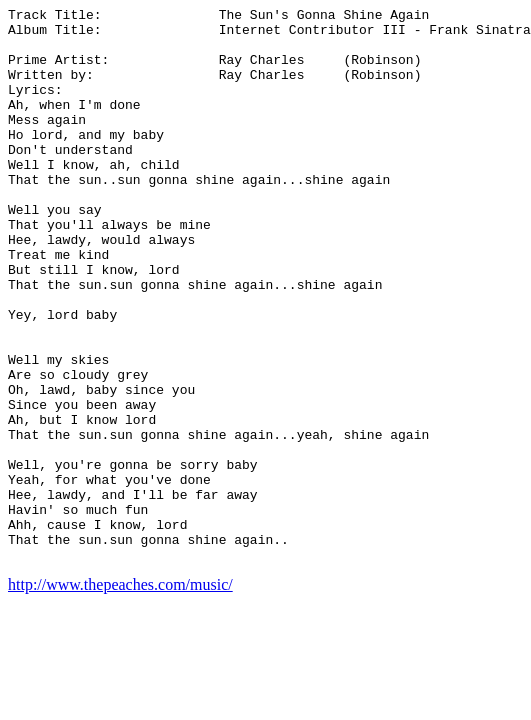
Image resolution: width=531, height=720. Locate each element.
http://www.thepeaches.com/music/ (120, 695)
